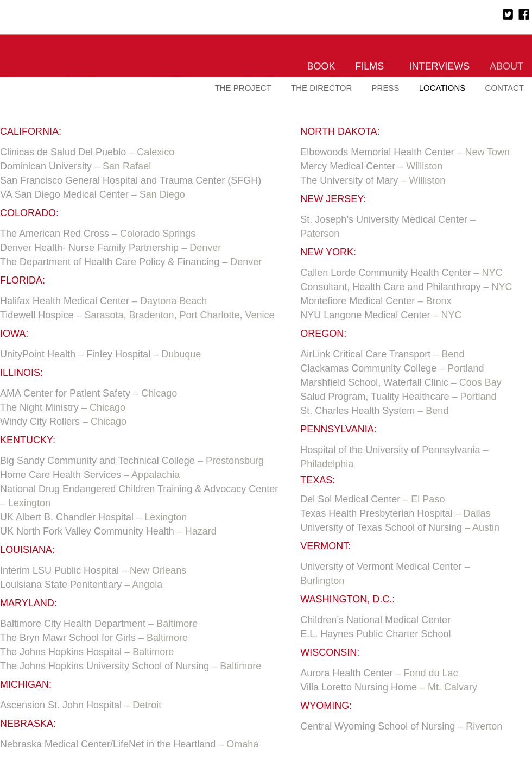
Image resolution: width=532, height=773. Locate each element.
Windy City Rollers (41, 422)
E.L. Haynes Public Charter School (375, 634)
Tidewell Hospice (37, 315)
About (506, 66)
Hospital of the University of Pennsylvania (390, 450)
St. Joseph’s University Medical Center (384, 219)
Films (369, 66)
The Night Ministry (39, 407)
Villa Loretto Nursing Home (359, 687)
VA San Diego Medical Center (64, 194)
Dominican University (46, 166)
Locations (442, 88)
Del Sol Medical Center (350, 499)
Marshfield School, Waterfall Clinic (374, 382)
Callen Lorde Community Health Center (385, 273)
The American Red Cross (55, 234)
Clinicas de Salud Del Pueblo (63, 152)
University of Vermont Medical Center (381, 567)
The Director (321, 88)
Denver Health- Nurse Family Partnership (89, 248)
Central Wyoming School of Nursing (378, 726)
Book (321, 66)
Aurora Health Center (346, 673)
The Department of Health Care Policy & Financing (110, 262)
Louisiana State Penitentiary (61, 585)
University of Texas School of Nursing (381, 527)
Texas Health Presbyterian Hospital (376, 513)
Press (386, 88)
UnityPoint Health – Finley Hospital (75, 354)
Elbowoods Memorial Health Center (377, 152)
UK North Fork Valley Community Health (87, 531)
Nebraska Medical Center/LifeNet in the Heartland (108, 744)
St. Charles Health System (357, 411)
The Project (243, 88)
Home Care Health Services (61, 475)
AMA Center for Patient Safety (65, 393)
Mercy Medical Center (348, 166)
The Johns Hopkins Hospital (61, 652)
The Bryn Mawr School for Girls (68, 638)
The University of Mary (349, 180)
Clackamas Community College (368, 368)
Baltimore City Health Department (73, 624)
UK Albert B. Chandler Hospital (67, 517)
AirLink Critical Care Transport (365, 354)
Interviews (440, 66)
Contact (505, 88)
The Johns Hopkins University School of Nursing (104, 666)
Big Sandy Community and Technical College (97, 461)
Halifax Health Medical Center (65, 301)
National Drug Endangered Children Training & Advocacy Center (139, 489)
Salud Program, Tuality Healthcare (375, 397)
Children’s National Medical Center (375, 620)
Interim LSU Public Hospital (59, 570)
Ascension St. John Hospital (61, 705)
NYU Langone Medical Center (365, 315)
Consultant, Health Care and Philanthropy (390, 287)
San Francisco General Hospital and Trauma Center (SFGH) (131, 180)
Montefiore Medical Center (357, 301)
